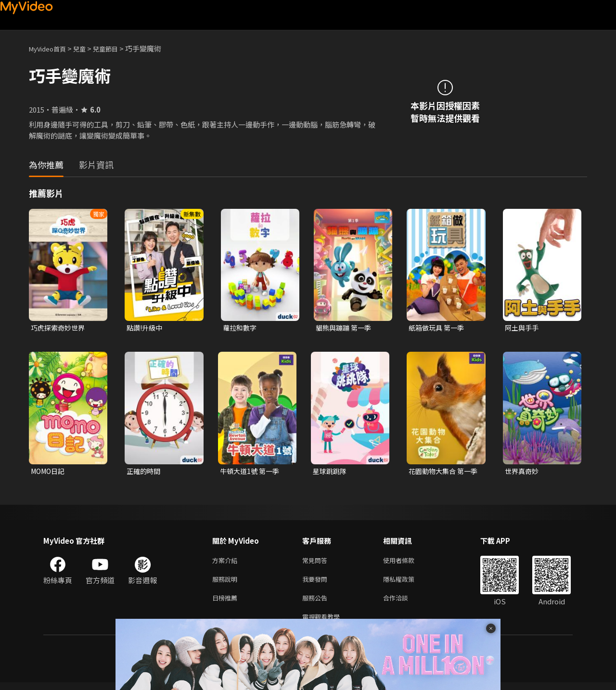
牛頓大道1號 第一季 (251, 472)
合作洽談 (403, 603)
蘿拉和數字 (241, 328)
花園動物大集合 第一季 (442, 473)
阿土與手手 (523, 328)
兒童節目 (116, 48)
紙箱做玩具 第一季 (438, 328)
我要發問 (317, 583)
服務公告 (317, 603)
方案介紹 (227, 563)
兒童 (87, 48)
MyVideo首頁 (51, 48)
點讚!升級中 (146, 328)
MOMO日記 (50, 472)
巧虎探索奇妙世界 (60, 328)
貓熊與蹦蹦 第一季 (345, 328)
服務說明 (227, 583)
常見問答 (317, 563)
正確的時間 (145, 472)
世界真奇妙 (523, 472)
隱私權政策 (407, 583)
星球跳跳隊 (331, 472)
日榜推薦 (227, 603)
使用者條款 (407, 563)
